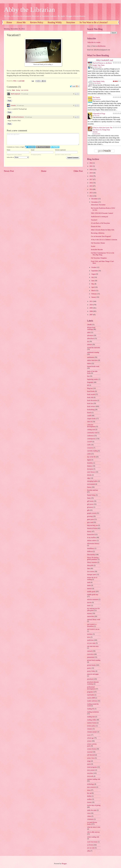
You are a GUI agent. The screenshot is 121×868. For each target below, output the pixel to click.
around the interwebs (94, 348)
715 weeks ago (25, 94)
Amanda (13, 105)
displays (90, 466)
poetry (89, 668)
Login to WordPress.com (43, 147)
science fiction (92, 749)
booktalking (91, 410)
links (89, 569)
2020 (91, 170)
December (95, 199)
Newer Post (9, 171)
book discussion (92, 400)
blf (88, 385)
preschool (90, 679)
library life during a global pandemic (93, 559)
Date (14, 90)
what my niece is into (94, 827)
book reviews (91, 406)
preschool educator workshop (93, 683)
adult (89, 332)
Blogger (64, 864)
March (94, 291)
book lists (90, 403)
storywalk (90, 776)
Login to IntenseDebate (30, 147)
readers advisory (92, 701)
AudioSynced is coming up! (99, 217)
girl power (90, 504)
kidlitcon (90, 551)
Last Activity (25, 90)
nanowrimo (91, 616)
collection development (91, 426)
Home (9, 22)
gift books (90, 501)
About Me (21, 22)
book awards (91, 394)
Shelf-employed (15, 94)
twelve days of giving (94, 805)
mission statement (93, 599)
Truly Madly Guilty (99, 81)
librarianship (91, 555)
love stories (91, 572)
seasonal (90, 752)
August (94, 274)
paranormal (91, 657)
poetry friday (91, 671)
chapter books (91, 419)
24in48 (89, 325)
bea (88, 376)
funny (89, 498)
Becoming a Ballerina (98, 233)
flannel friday (91, 495)
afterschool (91, 338)
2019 (91, 173)
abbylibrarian (101, 46)
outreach (90, 651)
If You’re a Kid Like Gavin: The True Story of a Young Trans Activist (102, 130)
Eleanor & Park (96, 227)
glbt (88, 510)
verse (89, 813)
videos (89, 816)
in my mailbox (92, 538)
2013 (91, 193)
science (89, 741)
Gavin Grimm (97, 134)
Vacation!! (94, 220)
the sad (89, 793)
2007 (91, 315)
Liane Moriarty (97, 83)
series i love (91, 758)
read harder (91, 695)
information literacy (93, 544)
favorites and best (93, 490)
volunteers (90, 819)
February (94, 294)
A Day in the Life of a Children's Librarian (104, 240)
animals (90, 345)
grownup (90, 516)
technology (91, 784)
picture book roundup (94, 660)
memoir (90, 589)
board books (91, 391)
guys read (90, 522)
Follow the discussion (78, 86)
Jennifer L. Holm (98, 67)
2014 (91, 189)
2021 (91, 166)
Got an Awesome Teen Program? (101, 236)
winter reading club (93, 837)
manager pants (92, 575)
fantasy (89, 487)
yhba (89, 851)
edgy (89, 478)
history (89, 532)
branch (89, 413)
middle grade (91, 592)
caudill (89, 416)
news (89, 637)
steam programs (92, 767)
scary (89, 735)
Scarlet (93, 246)
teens (89, 790)
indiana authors (92, 541)
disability (90, 463)
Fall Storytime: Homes (98, 243)
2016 (91, 183)
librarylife (90, 565)
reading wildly (92, 720)
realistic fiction (92, 723)
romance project (92, 732)
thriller (89, 796)
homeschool (91, 535)
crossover (90, 448)
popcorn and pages (93, 674)
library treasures (92, 562)
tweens (89, 802)
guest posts (91, 519)
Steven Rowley (97, 99)
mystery (90, 613)
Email (33, 150)
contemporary (91, 439)
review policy (91, 726)
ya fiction (90, 845)
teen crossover (92, 787)
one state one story (93, 646)
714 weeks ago (28, 117)
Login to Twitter (55, 147)
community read (92, 433)
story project (91, 770)
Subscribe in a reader (94, 42)
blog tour (90, 388)
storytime (90, 773)
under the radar (92, 810)
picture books (91, 665)
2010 (91, 305)
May (93, 284)
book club (90, 397)
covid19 (90, 442)
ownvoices (90, 654)
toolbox (89, 799)
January (94, 297)
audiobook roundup (93, 352)
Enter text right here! (43, 139)
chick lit (90, 422)
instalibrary (91, 548)
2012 (91, 196)
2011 (91, 301)
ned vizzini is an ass (93, 629)
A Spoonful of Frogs (99, 114)
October (94, 267)
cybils (89, 454)
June (93, 281)
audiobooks (91, 357)
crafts (89, 445)
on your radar (91, 643)
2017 (91, 179)
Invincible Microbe (97, 250)
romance (90, 729)
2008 (91, 311)
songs (89, 761)
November (95, 202)
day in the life (91, 457)
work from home (92, 842)
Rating (18, 90)
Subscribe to (18, 157)
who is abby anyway (93, 832)
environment (91, 484)
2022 (91, 163)
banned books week (93, 366)
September (95, 271)
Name (8, 150)
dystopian (90, 469)
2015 (91, 186)
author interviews (92, 360)
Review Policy (37, 22)
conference (91, 436)
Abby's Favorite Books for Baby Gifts (103, 230)
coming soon (91, 430)
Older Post (78, 171)
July (93, 277)
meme (89, 585)
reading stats (91, 717)
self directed (91, 755)
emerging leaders (92, 481)
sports (89, 764)
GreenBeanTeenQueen (17, 117)
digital (89, 460)
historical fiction (92, 528)
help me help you (92, 525)
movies (89, 602)
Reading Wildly (55, 22)
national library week (94, 620)
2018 (91, 176)
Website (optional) (60, 150)
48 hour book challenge (91, 329)
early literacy (91, 472)
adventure (90, 335)
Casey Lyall (97, 116)
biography (90, 382)
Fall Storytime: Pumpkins (99, 258)
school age (90, 738)
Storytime (71, 22)
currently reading (92, 451)
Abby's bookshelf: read (105, 60)
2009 (91, 308)
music (89, 606)
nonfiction (90, 640)
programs (90, 692)
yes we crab (91, 848)
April (93, 287)
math (89, 582)
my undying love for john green (93, 609)
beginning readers (93, 379)
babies (89, 363)
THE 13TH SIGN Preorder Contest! (102, 213)
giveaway (90, 507)
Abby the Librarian (29, 10)
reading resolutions (93, 712)
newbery (90, 634)
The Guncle (96, 97)
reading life (91, 709)
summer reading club (94, 779)
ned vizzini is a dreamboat (92, 625)
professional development (91, 688)
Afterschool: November (98, 205)
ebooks (89, 475)
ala (88, 342)
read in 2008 (91, 698)
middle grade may (93, 595)
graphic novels (92, 513)
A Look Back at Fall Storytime (100, 223)
